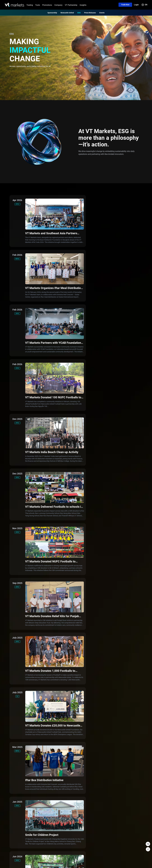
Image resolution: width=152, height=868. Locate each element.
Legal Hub (67, 722)
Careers (66, 726)
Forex (7, 697)
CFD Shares (9, 722)
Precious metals (11, 709)
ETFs (7, 718)
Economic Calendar (31, 722)
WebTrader (28, 713)
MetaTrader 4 (29, 705)
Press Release (68, 713)
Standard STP (49, 697)
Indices (7, 701)
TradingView (29, 709)
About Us (67, 697)
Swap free (47, 709)
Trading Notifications (71, 718)
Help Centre (67, 730)
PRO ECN (47, 705)
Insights (83, 5)
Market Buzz (29, 726)
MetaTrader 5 (29, 701)
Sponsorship (52, 13)
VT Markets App (30, 697)
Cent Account (49, 713)
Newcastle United (67, 13)
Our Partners (68, 705)
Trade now (125, 5)
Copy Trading (29, 718)
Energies (8, 705)
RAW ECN (47, 701)
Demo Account (49, 718)
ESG (79, 13)
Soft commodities (11, 713)
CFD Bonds (9, 726)
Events (102, 13)
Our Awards (68, 709)
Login (136, 5)
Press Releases (90, 13)
